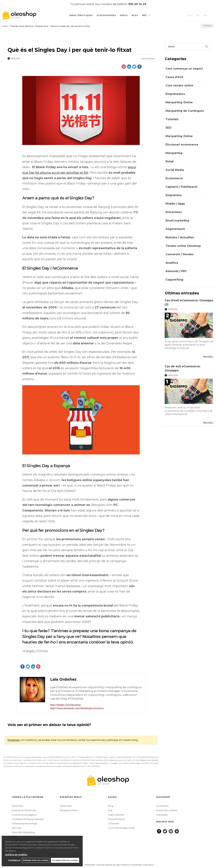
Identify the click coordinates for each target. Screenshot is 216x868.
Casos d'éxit (174, 77)
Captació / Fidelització (181, 187)
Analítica (172, 263)
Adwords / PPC (176, 271)
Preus (124, 15)
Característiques (81, 15)
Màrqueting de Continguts (185, 111)
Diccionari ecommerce (182, 145)
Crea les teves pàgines (24, 815)
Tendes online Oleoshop (183, 246)
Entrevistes (174, 212)
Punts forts (18, 806)
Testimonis (66, 806)
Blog (135, 15)
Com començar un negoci (184, 69)
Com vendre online (179, 86)
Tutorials (172, 119)
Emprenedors (175, 94)
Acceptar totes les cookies (65, 860)
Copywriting (174, 280)
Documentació (116, 819)
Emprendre (174, 195)
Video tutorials (116, 815)
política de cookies (16, 855)
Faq (110, 810)
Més (145, 15)
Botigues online (69, 810)
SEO (168, 128)
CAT (190, 15)
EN (206, 15)
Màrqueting (174, 153)
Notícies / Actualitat (180, 237)
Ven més (17, 828)
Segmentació (175, 229)
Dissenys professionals (24, 810)
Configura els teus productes (28, 819)
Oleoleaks (162, 815)
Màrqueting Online (179, 102)
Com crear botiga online (121, 828)
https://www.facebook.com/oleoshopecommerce (77, 708)
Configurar (14, 860)
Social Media (175, 170)
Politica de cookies (167, 810)
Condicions (162, 806)
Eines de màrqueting (23, 832)
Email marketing (177, 221)
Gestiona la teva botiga (24, 823)
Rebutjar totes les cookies (36, 860)
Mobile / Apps (175, 204)
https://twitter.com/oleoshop (65, 705)
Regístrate (14, 740)
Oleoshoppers (106, 15)
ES (198, 15)
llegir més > (208, 356)
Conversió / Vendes (179, 254)
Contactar (114, 823)
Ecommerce (174, 178)
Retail (170, 161)
